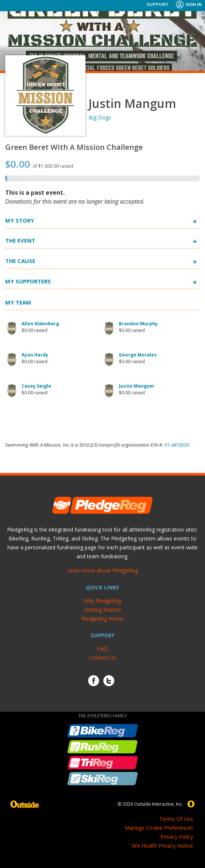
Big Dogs (100, 117)
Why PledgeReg (102, 601)
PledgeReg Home (102, 619)
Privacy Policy (177, 837)
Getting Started (102, 610)
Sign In (188, 4)
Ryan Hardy (35, 355)
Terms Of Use (176, 819)
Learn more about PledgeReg (102, 570)
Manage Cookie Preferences (159, 828)
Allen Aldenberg (40, 324)
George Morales (138, 355)
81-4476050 (177, 445)
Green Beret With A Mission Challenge (74, 147)
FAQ (102, 649)
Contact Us (102, 657)
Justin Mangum (136, 386)
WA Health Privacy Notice (162, 846)
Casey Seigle (36, 386)
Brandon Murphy (138, 324)
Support (157, 4)
